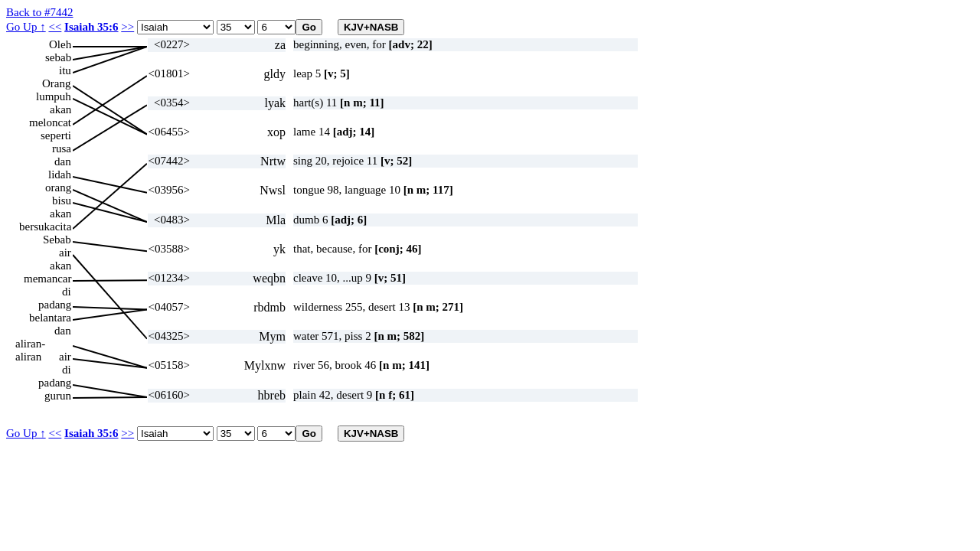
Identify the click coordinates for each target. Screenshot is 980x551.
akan (60, 109)
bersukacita (45, 227)
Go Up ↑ (26, 27)
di (67, 292)
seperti (56, 135)
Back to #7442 (40, 12)
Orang (57, 83)
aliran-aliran (30, 344)
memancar (47, 279)
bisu (62, 201)
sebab (58, 57)
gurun (58, 396)
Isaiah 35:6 (91, 27)
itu (65, 70)
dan (63, 161)
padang (55, 305)
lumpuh (54, 96)
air (65, 253)
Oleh (60, 44)
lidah (60, 174)
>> (127, 27)
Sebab (57, 240)
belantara (50, 318)
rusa (62, 148)
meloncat (50, 122)
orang (58, 187)
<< (55, 27)
